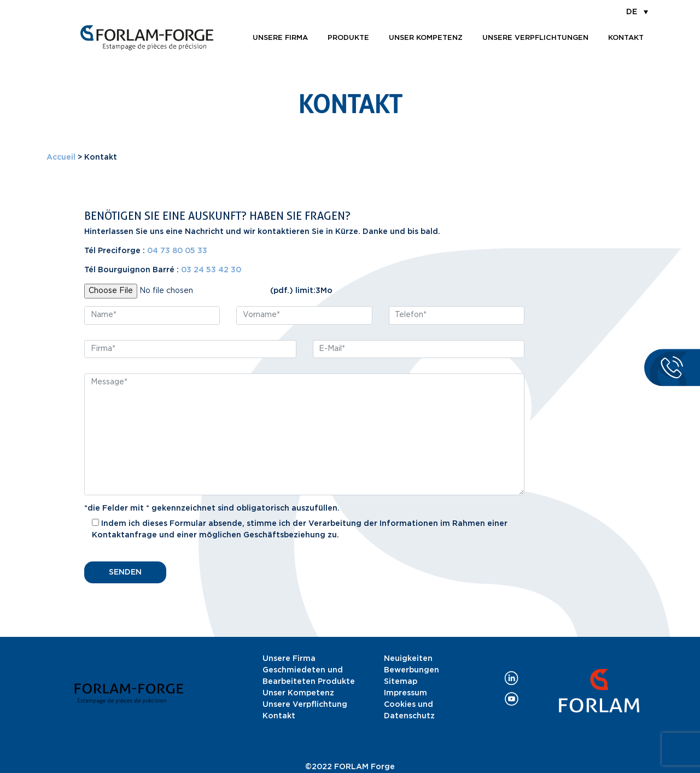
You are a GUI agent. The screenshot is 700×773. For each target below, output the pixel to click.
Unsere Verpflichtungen (535, 38)
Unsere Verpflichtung (305, 705)
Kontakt (626, 38)
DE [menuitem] (632, 12)
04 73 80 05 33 (177, 251)
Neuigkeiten (408, 659)
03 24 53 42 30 (211, 270)
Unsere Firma (289, 659)
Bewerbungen (412, 670)
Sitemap (401, 682)
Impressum (406, 693)
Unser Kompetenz (426, 38)
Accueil (61, 157)
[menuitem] (637, 11)
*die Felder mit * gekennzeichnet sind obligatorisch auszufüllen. (212, 508)
